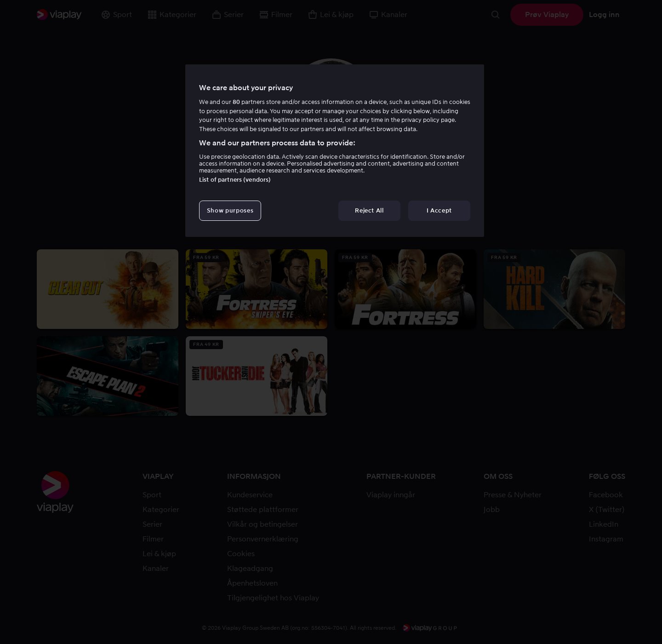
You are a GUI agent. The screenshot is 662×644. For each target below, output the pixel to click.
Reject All (369, 210)
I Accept (439, 210)
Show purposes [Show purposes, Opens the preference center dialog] (230, 210)
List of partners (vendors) (235, 180)
